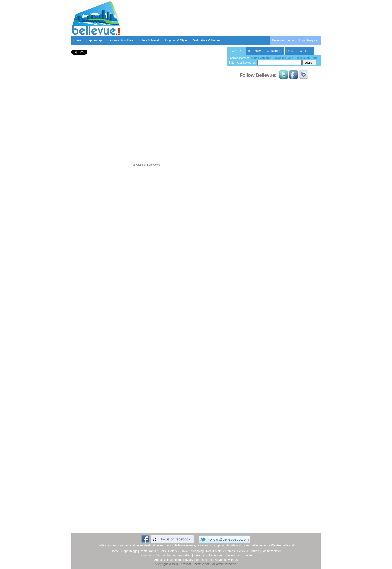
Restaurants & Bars (120, 40)
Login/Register (309, 40)
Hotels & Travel (149, 40)
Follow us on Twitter (240, 555)
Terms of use (204, 560)
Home (77, 40)
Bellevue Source (283, 40)
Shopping (198, 551)
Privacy (188, 560)
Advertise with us (226, 560)
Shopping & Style (175, 40)
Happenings (94, 40)
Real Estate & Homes (206, 40)
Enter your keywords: (265, 63)
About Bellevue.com (168, 560)
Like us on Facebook (209, 555)
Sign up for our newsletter (173, 555)
